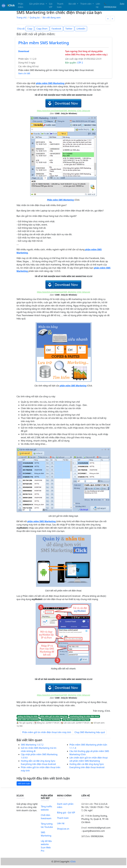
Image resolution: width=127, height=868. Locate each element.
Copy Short (42, 29)
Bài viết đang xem (52, 18)
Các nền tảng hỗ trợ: (29, 66)
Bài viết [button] (73, 4)
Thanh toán (60, 5)
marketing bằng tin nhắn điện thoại (84, 716)
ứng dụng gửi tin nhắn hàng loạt (76, 720)
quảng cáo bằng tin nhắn (28, 716)
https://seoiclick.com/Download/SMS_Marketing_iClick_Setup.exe (63, 111)
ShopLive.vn (63, 829)
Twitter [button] (69, 29)
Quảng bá (35, 18)
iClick (73, 862)
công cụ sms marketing (51, 720)
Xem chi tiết (24, 73)
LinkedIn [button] (81, 29)
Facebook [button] (56, 29)
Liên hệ (98, 5)
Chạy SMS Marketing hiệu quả (90, 732)
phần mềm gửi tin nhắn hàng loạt (54, 716)
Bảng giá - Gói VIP (66, 813)
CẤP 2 (80, 63)
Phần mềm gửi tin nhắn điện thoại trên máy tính (47, 732)
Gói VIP (51, 5)
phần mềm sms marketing (28, 720)
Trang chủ (22, 18)
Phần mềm (21, 5)
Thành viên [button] (86, 4)
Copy (30, 29)
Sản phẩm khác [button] (37, 4)
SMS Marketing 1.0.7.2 (32, 745)
